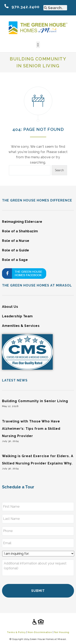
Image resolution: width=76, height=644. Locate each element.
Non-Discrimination (40, 632)
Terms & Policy (16, 632)
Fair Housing (62, 632)
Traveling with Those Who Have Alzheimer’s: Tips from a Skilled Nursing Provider (31, 429)
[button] (38, 45)
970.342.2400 (26, 7)
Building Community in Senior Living (35, 401)
